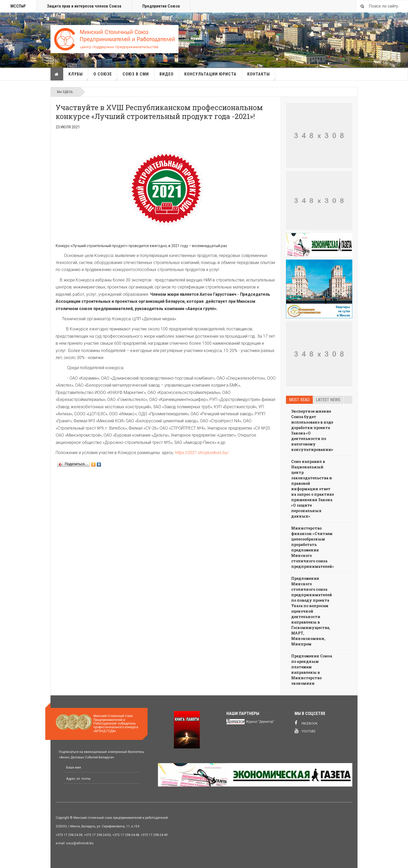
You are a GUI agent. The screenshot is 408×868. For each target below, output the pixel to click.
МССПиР (18, 6)
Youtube (305, 731)
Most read (299, 400)
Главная (57, 74)
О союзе (105, 76)
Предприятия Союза (161, 6)
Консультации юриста (210, 74)
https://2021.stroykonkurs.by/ (202, 453)
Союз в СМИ (136, 74)
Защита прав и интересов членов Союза (84, 6)
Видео (167, 74)
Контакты (261, 76)
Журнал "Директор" (260, 722)
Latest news (328, 400)
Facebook (306, 723)
